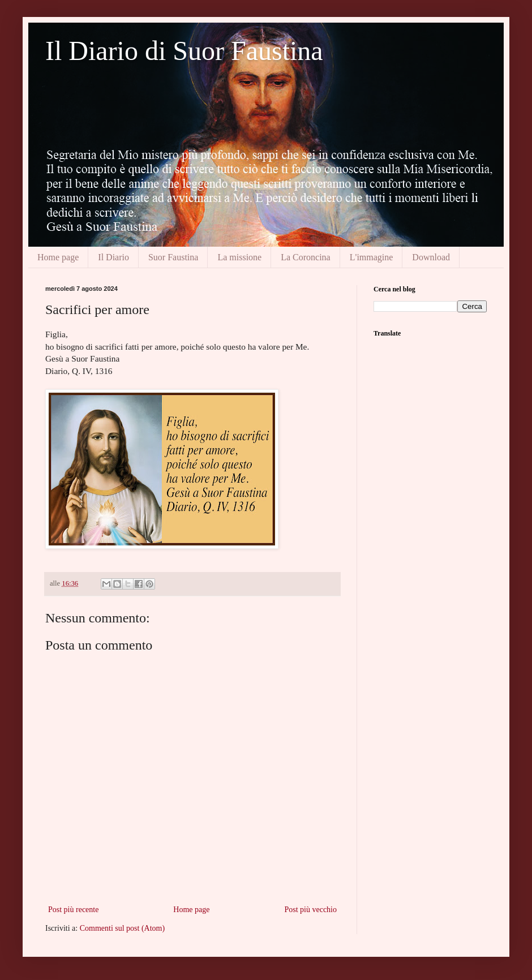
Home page (58, 257)
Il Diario (113, 257)
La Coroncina (306, 257)
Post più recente (73, 910)
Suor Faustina (173, 257)
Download (431, 257)
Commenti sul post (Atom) (123, 928)
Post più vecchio (310, 910)
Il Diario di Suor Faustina (184, 51)
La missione (239, 257)
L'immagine (372, 257)
